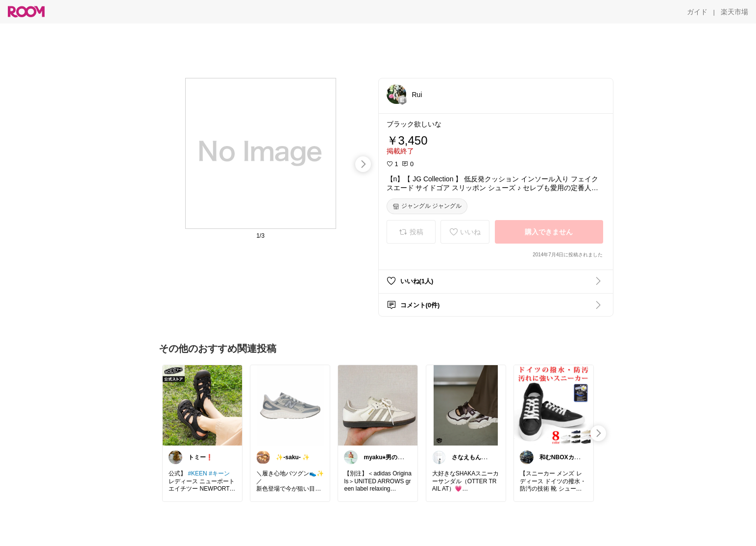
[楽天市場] (734, 12)
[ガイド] (697, 12)
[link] (202, 405)
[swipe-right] (363, 164)
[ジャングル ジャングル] (427, 206)
